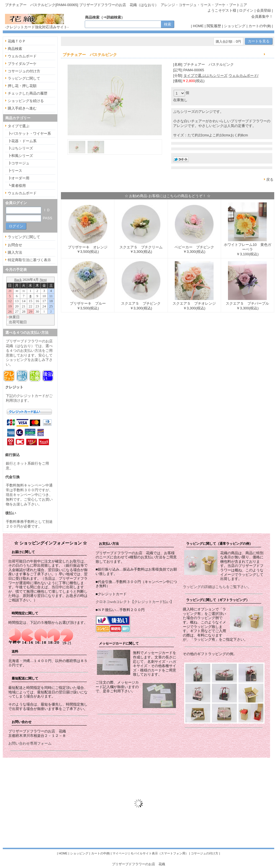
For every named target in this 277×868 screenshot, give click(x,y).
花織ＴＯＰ (17, 41)
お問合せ (15, 245)
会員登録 (264, 10)
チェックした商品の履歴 (28, 93)
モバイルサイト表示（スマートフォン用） (159, 853)
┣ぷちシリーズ (20, 148)
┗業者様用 (17, 186)
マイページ (120, 853)
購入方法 (15, 252)
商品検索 (15, 49)
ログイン (246, 10)
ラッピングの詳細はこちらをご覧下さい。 (217, 587)
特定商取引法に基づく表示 (29, 260)
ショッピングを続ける (26, 101)
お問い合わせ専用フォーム (30, 743)
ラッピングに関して (24, 78)
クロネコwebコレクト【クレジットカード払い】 (135, 602)
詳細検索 (114, 17)
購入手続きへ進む (22, 108)
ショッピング (235, 26)
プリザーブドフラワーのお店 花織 (138, 864)
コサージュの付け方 (24, 71)
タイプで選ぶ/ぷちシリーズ (206, 76)
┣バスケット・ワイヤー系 (29, 133)
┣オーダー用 (19, 178)
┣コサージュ (19, 163)
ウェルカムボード (22, 56)
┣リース (15, 171)
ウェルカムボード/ (243, 76)
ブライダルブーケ (22, 64)
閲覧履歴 (214, 26)
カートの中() (260, 26)
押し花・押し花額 (22, 86)
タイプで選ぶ (19, 126)
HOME (198, 26)
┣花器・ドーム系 (22, 141)
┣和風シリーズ (20, 156)
